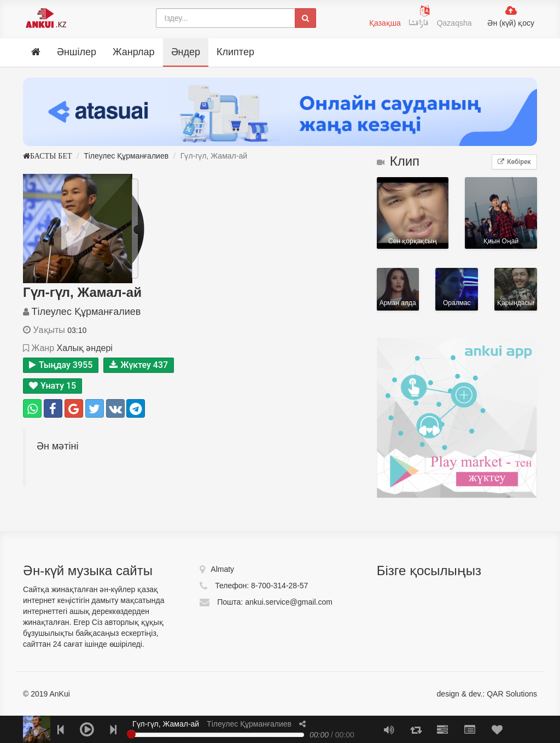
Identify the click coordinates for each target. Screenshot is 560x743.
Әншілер (77, 52)
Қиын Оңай (501, 213)
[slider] (131, 734)
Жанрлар (134, 52)
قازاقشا (420, 25)
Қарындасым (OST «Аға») (516, 289)
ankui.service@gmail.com (289, 602)
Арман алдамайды (398, 289)
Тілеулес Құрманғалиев (126, 156)
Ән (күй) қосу (511, 23)
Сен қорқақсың (413, 213)
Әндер (186, 52)
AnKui (59, 694)
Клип (398, 161)
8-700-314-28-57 (279, 586)
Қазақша (385, 23)
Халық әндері (84, 348)
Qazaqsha (454, 23)
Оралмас (457, 289)
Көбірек (514, 162)
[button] (302, 724)
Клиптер (235, 52)
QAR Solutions (512, 694)
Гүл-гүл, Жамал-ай (166, 724)
